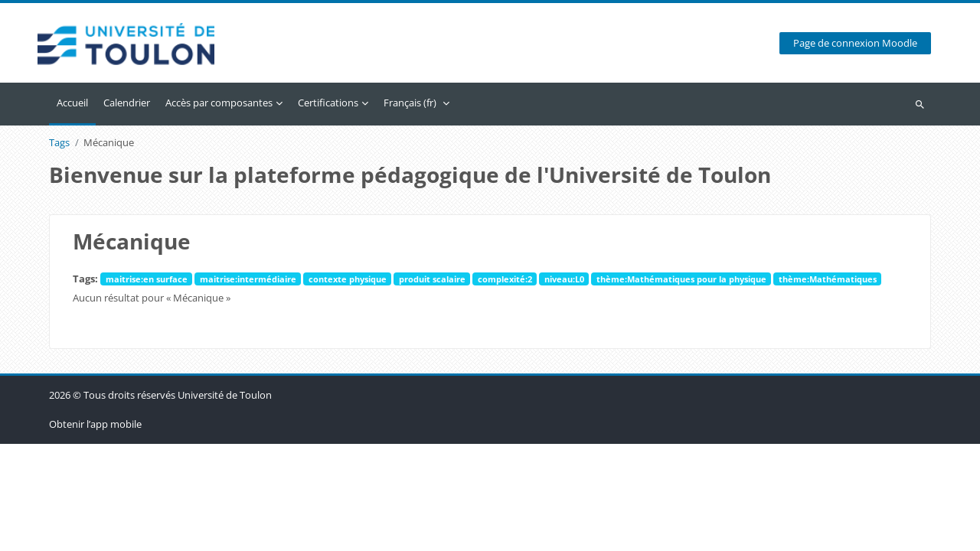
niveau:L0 (564, 279)
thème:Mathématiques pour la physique (681, 279)
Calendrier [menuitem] (127, 103)
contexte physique (348, 279)
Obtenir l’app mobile (95, 531)
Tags (59, 143)
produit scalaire (432, 279)
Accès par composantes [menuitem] (219, 103)
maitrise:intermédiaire (248, 279)
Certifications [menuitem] (328, 103)
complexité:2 (505, 279)
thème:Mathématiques (828, 279)
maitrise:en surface (147, 279)
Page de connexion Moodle (855, 43)
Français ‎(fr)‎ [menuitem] (410, 103)
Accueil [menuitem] (72, 103)
